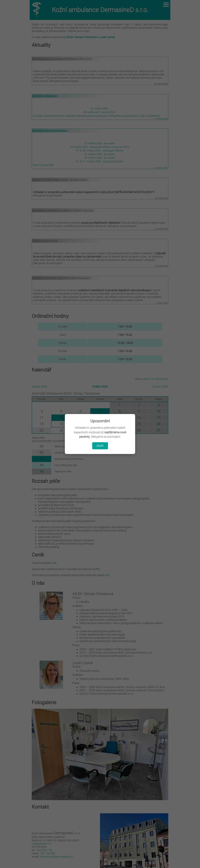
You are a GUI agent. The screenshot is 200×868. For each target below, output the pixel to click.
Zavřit (100, 446)
